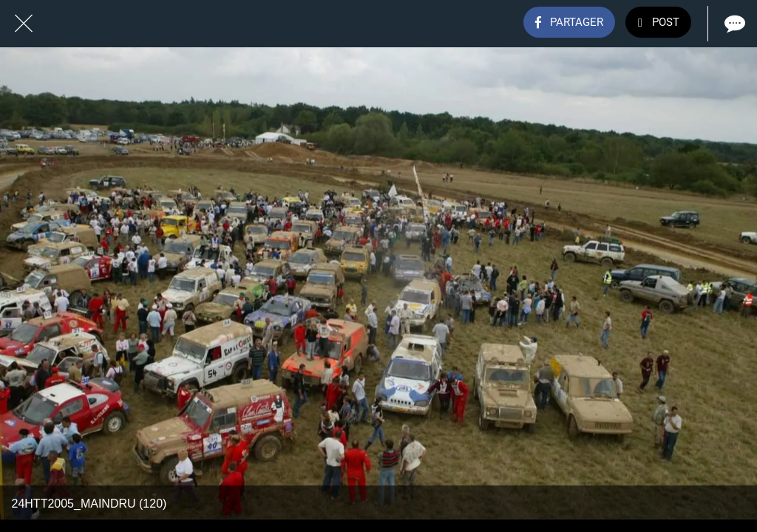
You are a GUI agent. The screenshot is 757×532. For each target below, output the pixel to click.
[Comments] (733, 24)
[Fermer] (24, 24)
